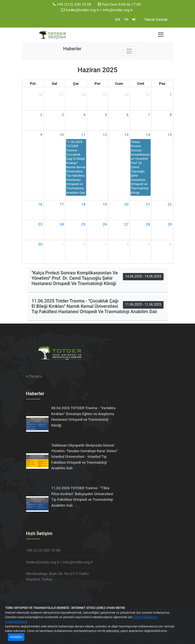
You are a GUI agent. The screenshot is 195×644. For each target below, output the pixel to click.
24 (62, 224)
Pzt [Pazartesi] (33, 83)
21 (148, 204)
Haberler (72, 49)
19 (105, 204)
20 (126, 204)
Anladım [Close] (16, 637)
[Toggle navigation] (129, 51)
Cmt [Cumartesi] (141, 83)
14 (148, 135)
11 (83, 135)
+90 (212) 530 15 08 (74, 4)
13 (126, 135)
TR (126, 19)
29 (105, 94)
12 (105, 135)
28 (83, 94)
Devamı (34, 376)
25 (83, 224)
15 (170, 135)
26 (40, 94)
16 (40, 204)
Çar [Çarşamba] (76, 83)
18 (83, 204)
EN (117, 19)
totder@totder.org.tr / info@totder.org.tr (99, 10)
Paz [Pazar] (162, 83)
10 (62, 135)
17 (62, 204)
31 (148, 94)
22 (170, 204)
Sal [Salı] (54, 83)
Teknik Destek (156, 19)
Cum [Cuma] (119, 83)
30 (126, 94)
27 (62, 94)
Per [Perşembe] (97, 83)
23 (40, 224)
